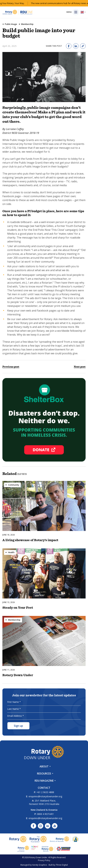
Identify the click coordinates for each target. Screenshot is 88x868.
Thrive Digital (62, 865)
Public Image (11, 24)
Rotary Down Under (38, 857)
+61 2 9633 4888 (45, 792)
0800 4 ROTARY (45, 814)
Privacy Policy (44, 860)
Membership (27, 24)
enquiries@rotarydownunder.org (45, 796)
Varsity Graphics (40, 865)
